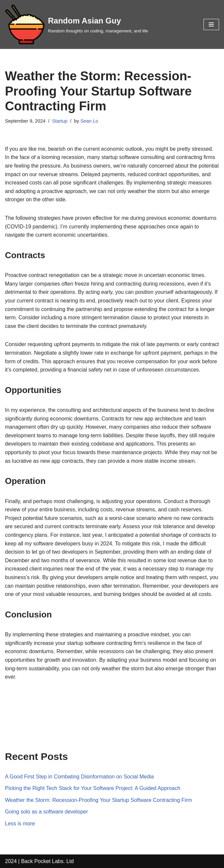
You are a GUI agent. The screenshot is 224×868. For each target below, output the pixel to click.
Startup (60, 121)
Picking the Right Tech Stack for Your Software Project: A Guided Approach (93, 788)
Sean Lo (89, 121)
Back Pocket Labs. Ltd (47, 861)
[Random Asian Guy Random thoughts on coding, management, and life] (76, 24)
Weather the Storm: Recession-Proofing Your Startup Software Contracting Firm (98, 800)
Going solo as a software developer (46, 812)
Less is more (20, 824)
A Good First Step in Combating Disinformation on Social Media (79, 777)
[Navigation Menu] (211, 24)
